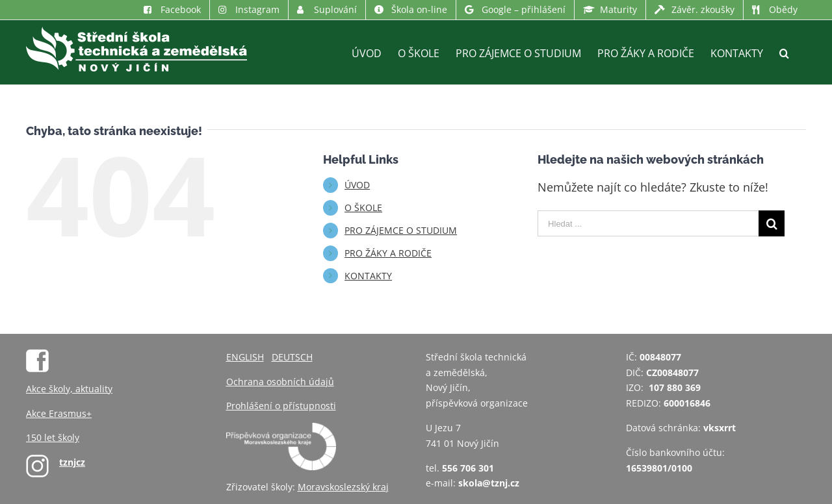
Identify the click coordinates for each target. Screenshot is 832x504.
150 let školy (53, 437)
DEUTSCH (292, 357)
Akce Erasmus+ (59, 413)
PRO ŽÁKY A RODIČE (388, 253)
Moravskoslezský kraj (343, 487)
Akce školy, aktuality (69, 389)
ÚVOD (357, 185)
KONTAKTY (368, 276)
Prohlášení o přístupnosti (281, 406)
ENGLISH (245, 357)
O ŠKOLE (363, 208)
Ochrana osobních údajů (280, 382)
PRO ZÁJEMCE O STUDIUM (401, 230)
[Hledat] (785, 52)
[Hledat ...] (648, 223)
